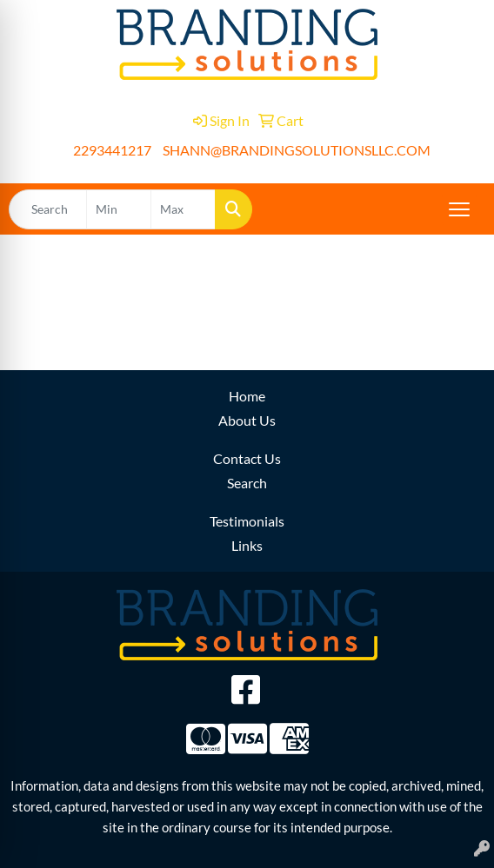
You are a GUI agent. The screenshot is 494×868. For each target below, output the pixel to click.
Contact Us (247, 458)
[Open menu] (459, 209)
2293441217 (112, 150)
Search (247, 483)
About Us (247, 420)
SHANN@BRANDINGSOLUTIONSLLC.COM (297, 150)
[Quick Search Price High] (183, 209)
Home (247, 396)
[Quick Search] (48, 209)
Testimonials (247, 521)
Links (247, 545)
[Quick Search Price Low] (119, 209)
